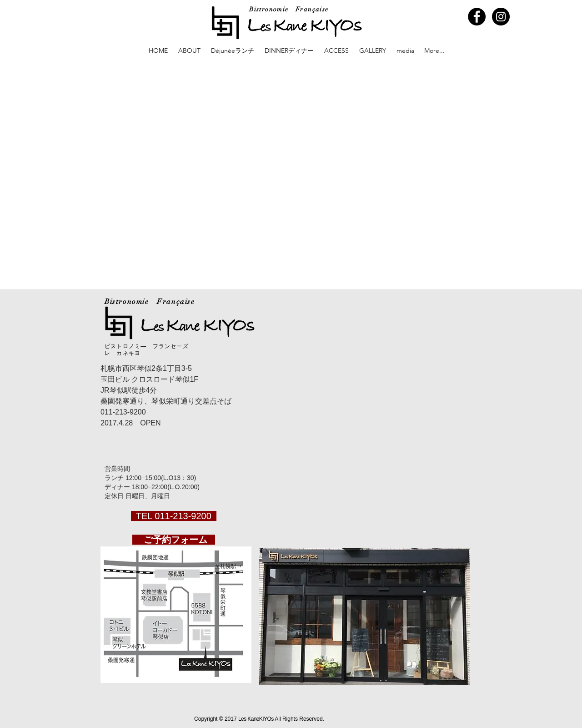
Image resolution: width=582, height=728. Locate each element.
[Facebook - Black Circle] (477, 17)
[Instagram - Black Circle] (501, 17)
